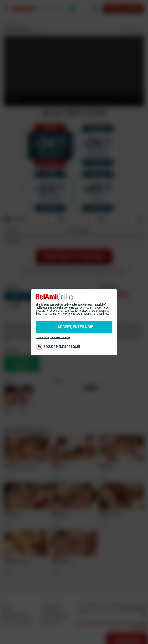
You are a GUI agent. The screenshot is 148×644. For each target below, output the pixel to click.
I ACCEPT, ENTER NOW (74, 327)
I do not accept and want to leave (53, 337)
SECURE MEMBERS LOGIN (62, 347)
